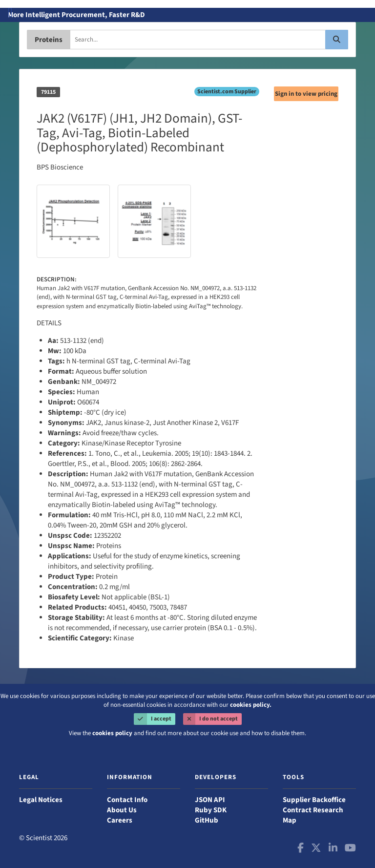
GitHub (207, 820)
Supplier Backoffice (314, 800)
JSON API (210, 800)
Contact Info (127, 800)
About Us (122, 810)
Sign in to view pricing (306, 94)
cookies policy (112, 734)
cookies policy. (251, 705)
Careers (120, 820)
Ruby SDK (211, 810)
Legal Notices (41, 800)
